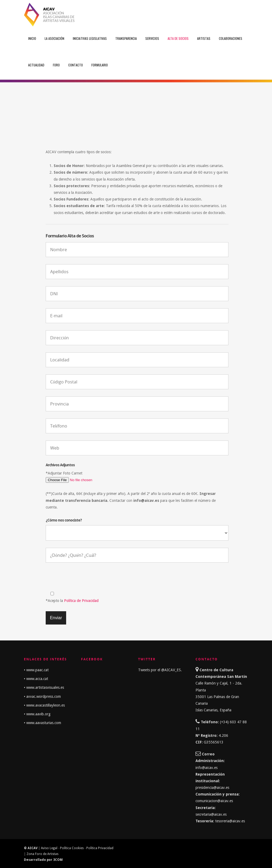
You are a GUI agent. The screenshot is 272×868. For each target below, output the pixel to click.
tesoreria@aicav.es (230, 821)
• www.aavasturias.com (42, 723)
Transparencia (126, 38)
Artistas (204, 38)
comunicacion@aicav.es (214, 801)
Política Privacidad (100, 848)
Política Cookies (72, 848)
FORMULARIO (100, 65)
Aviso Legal (49, 848)
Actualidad (36, 65)
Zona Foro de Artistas (42, 854)
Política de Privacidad (81, 601)
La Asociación (54, 38)
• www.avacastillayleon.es (44, 705)
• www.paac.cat (36, 670)
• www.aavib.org (37, 714)
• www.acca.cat (36, 679)
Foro (56, 65)
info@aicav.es (207, 768)
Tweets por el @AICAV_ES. (160, 670)
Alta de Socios (178, 38)
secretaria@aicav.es (212, 814)
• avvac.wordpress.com (42, 696)
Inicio (32, 38)
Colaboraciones (231, 38)
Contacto (76, 65)
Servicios (152, 38)
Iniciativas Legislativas (90, 38)
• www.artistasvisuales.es (44, 687)
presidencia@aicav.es (212, 788)
